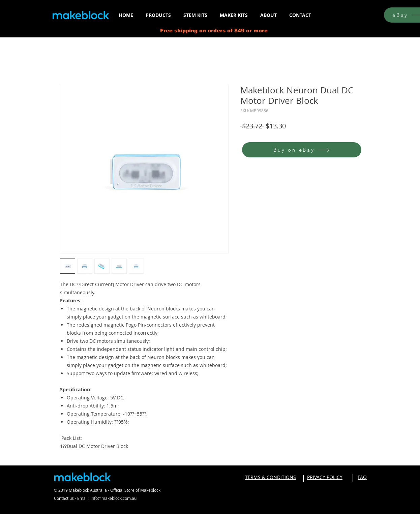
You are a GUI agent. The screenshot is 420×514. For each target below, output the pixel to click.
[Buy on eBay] (302, 150)
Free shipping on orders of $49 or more (214, 31)
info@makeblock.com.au (114, 498)
